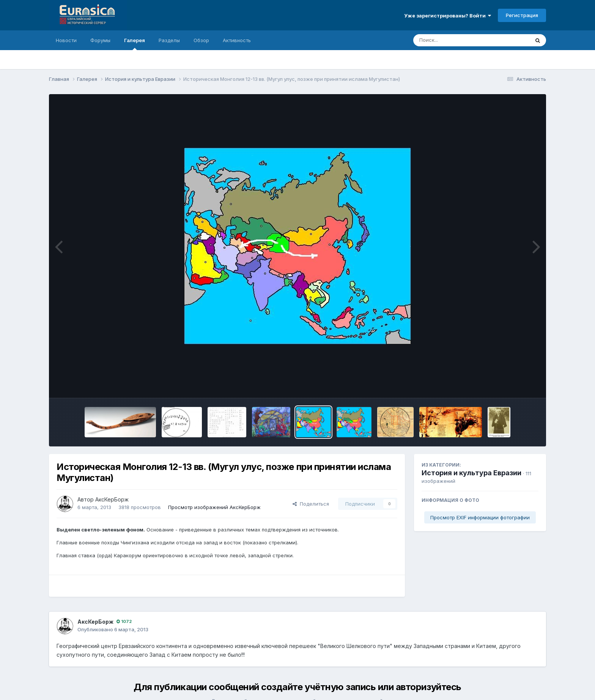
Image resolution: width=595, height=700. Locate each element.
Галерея (135, 44)
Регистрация (522, 15)
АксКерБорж (112, 499)
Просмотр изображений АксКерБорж (214, 507)
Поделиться (311, 504)
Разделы (169, 40)
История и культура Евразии (471, 473)
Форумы (100, 40)
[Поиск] (457, 40)
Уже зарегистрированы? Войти (448, 16)
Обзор (201, 40)
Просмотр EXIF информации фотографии (480, 517)
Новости (66, 40)
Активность (237, 40)
